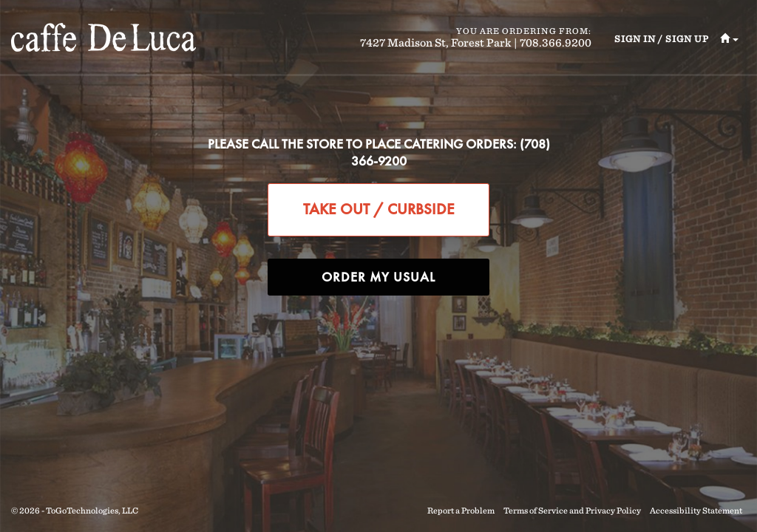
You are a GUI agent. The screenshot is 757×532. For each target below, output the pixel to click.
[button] (724, 40)
